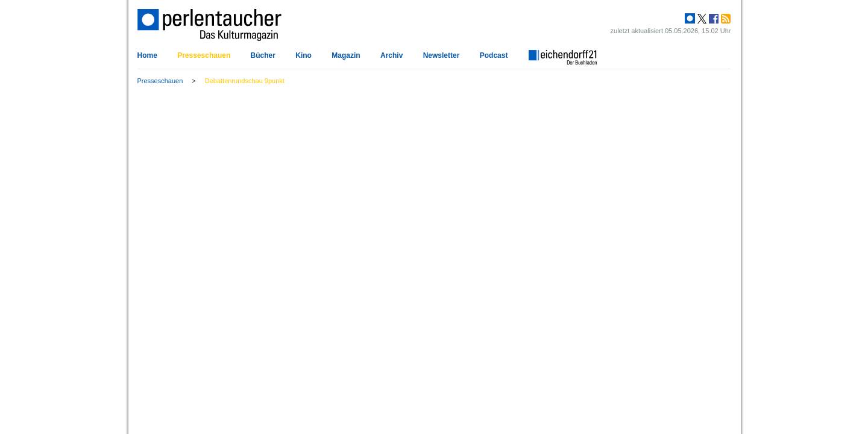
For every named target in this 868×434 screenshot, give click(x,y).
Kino (303, 55)
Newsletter (442, 55)
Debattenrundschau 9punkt (245, 81)
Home (147, 55)
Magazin (346, 55)
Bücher (263, 55)
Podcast (494, 55)
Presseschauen (204, 55)
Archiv (392, 55)
